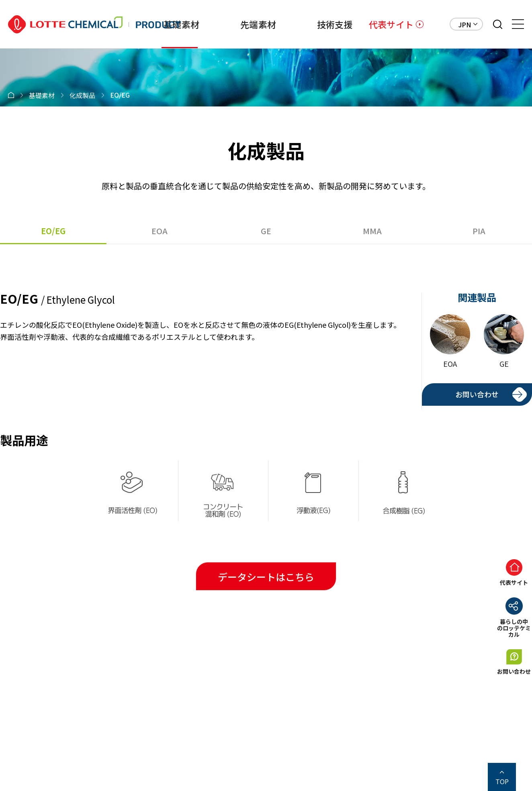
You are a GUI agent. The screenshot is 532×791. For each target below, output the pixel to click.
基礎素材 (181, 24)
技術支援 (335, 24)
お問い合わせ (477, 394)
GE (266, 231)
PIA (479, 231)
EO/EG (53, 231)
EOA (160, 231)
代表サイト (391, 24)
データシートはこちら (266, 577)
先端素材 (258, 24)
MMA (372, 231)
